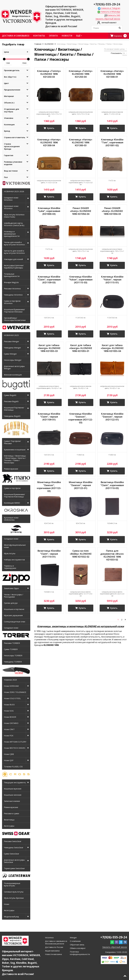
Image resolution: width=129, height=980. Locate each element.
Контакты (39, 36)
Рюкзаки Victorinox (12, 289)
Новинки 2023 (10, 680)
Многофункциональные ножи (15, 546)
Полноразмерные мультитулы (12, 884)
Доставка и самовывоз (16, 36)
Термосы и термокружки (10, 567)
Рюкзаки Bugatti (11, 401)
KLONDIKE (49, 44)
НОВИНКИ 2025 (11, 335)
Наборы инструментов (14, 560)
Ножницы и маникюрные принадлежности (12, 234)
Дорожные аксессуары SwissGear (14, 861)
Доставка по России (54, 947)
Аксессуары (9, 826)
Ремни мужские (11, 469)
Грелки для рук (11, 603)
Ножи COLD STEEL (12, 698)
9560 (24, 63)
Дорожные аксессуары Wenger (14, 367)
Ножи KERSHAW (11, 686)
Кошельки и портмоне (14, 609)
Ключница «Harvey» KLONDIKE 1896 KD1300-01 (112, 74)
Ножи (7, 904)
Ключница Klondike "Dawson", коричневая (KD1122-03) (81, 419)
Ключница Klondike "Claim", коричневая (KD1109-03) (49, 280)
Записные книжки (12, 801)
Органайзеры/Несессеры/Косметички (15, 319)
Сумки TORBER (11, 649)
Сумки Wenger (10, 354)
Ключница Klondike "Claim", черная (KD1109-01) (49, 417)
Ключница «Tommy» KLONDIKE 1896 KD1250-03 (49, 74)
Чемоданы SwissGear (14, 847)
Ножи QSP (9, 760)
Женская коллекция (13, 375)
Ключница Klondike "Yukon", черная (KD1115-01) (112, 280)
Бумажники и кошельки (15, 450)
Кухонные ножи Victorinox (11, 207)
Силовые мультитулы (14, 892)
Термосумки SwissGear (14, 868)
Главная (38, 44)
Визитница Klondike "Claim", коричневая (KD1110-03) (112, 486)
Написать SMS (112, 15)
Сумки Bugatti (10, 395)
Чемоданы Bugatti (12, 416)
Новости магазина (53, 954)
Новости (67, 36)
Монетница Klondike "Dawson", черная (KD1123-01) (81, 486)
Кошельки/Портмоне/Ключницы (14, 409)
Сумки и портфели (12, 488)
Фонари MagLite (11, 282)
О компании (75, 941)
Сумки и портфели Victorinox (12, 302)
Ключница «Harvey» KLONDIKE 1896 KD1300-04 (49, 143)
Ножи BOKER (10, 717)
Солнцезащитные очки (14, 622)
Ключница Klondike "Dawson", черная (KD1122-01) (112, 417)
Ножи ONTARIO (11, 723)
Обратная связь (77, 945)
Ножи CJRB (9, 754)
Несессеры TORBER (13, 655)
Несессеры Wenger (13, 360)
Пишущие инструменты (15, 782)
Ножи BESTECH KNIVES (15, 748)
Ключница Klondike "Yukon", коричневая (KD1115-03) (81, 280)
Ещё (79, 36)
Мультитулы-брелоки (14, 898)
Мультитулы (10, 553)
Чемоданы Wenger (12, 348)
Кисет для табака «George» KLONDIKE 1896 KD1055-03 (49, 349)
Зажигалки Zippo (11, 588)
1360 (8, 63)
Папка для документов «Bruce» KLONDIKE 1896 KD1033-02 (112, 556)
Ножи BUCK (9, 705)
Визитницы (9, 820)
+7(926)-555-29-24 (107, 4)
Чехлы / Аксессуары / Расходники (14, 596)
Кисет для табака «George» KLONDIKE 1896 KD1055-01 (81, 349)
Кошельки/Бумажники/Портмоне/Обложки (14, 311)
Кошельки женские (13, 795)
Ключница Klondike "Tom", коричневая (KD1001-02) (112, 143)
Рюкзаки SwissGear (13, 841)
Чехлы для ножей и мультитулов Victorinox (14, 243)
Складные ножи (11, 539)
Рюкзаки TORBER (12, 643)
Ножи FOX (9, 736)
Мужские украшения (13, 615)
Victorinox (49, 938)
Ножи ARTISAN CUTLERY (15, 742)
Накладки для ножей (13, 259)
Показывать (116, 53)
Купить (49, 128)
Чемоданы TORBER (13, 662)
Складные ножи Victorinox (11, 199)
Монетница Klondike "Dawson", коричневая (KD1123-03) (49, 487)
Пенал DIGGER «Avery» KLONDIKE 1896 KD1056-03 (112, 211)
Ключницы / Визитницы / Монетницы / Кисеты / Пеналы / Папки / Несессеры (15, 459)
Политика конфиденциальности (80, 953)
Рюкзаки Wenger (12, 341)
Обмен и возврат (78, 948)
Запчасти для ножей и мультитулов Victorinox (14, 252)
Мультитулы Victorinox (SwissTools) (14, 216)
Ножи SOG (9, 711)
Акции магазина (52, 951)
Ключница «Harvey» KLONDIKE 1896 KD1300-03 (81, 143)
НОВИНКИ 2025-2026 (14, 191)
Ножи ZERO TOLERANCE (15, 692)
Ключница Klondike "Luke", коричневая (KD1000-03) (49, 211)
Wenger (73, 938)
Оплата (53, 36)
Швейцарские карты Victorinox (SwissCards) (14, 224)
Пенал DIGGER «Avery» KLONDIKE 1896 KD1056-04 (81, 211)
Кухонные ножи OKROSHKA (11, 519)
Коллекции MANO (12, 503)
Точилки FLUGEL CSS (13, 766)
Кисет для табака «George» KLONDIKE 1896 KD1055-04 (112, 349)
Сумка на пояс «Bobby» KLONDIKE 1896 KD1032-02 (81, 555)
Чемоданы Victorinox (13, 295)
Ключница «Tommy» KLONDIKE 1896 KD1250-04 (81, 74)
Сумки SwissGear (12, 854)
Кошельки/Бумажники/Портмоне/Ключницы (14, 495)
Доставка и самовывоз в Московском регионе (56, 942)
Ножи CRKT (9, 729)
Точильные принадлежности (12, 275)
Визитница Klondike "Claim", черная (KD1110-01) (49, 555)
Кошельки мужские (13, 789)
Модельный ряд (11, 917)
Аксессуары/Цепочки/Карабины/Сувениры (14, 267)
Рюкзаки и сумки (11, 813)
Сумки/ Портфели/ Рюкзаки (12, 442)
